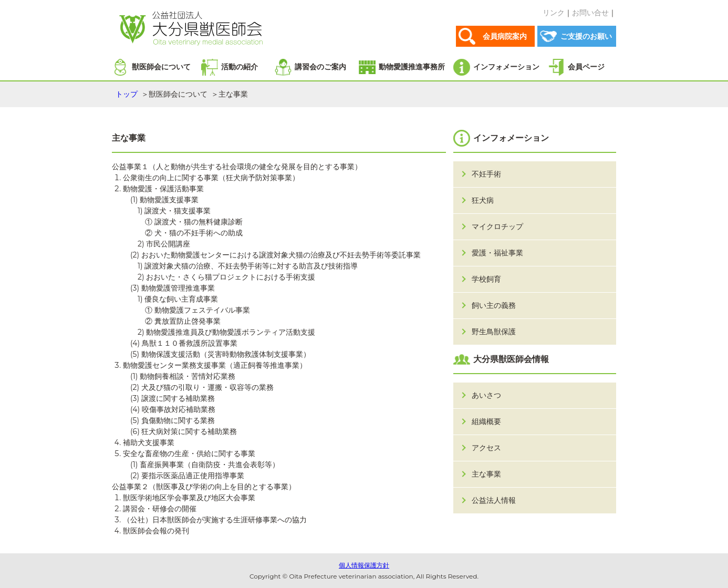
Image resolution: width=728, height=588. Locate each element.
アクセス (486, 448)
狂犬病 (483, 200)
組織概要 (486, 421)
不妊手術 (486, 174)
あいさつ (486, 395)
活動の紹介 (240, 67)
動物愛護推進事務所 (412, 67)
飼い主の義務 (494, 305)
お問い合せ (590, 13)
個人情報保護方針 (364, 565)
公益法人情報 (494, 500)
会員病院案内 (505, 36)
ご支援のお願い (586, 36)
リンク (554, 13)
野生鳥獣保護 (494, 332)
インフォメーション (506, 67)
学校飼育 (486, 279)
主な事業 (486, 474)
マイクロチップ (497, 226)
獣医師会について (161, 67)
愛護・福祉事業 (497, 253)
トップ (127, 94)
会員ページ (586, 67)
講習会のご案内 (320, 67)
